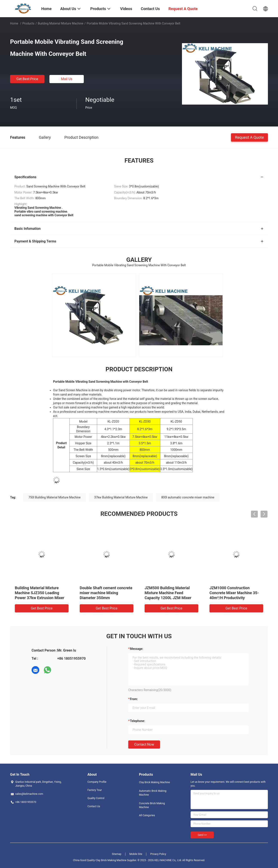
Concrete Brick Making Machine (152, 805)
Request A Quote (249, 137)
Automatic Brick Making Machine (153, 793)
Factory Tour (95, 790)
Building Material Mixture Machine (61, 23)
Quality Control (96, 798)
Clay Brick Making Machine (154, 782)
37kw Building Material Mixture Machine (121, 497)
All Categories (147, 815)
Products (28, 23)
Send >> (202, 835)
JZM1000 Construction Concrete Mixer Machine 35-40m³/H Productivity (234, 593)
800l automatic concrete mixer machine (188, 497)
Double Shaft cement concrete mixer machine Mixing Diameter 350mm (106, 593)
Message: (137, 649)
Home (14, 23)
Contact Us (94, 806)
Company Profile (97, 782)
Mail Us (67, 79)
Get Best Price (27, 79)
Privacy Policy (158, 854)
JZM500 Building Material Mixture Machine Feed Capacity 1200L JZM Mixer (168, 593)
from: (134, 699)
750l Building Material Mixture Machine (55, 497)
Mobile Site (136, 854)
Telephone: (137, 721)
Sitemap (117, 854)
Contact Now (144, 744)
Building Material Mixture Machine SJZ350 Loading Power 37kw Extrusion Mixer (40, 593)
